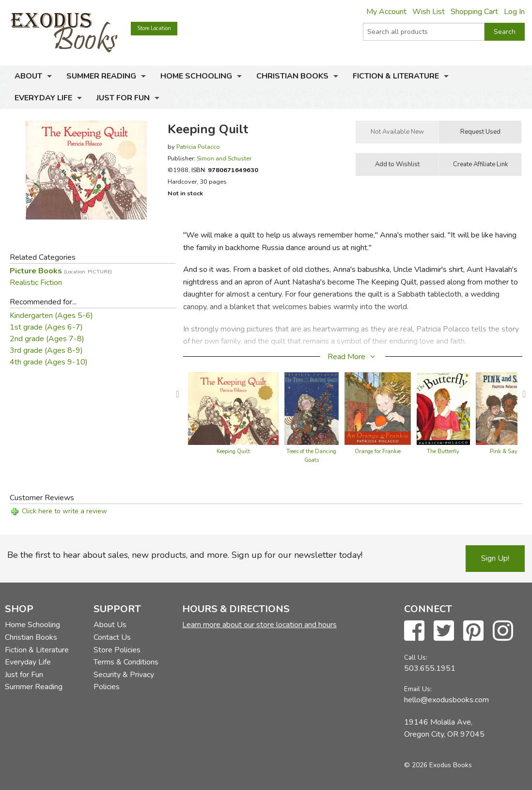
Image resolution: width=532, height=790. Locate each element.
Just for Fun (123, 98)
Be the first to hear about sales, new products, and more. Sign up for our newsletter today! (185, 555)
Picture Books (61, 271)
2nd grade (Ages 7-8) (47, 339)
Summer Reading (101, 76)
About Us (110, 625)
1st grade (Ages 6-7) (46, 327)
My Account (386, 12)
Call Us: (416, 657)
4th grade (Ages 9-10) (49, 362)
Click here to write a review (64, 511)
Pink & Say (504, 451)
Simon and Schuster (224, 158)
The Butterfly (443, 451)
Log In (514, 12)
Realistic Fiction (36, 283)
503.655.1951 (430, 668)
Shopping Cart (474, 12)
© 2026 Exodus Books (438, 765)
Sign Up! (495, 558)
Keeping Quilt (233, 451)
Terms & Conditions (126, 662)
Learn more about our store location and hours (259, 625)
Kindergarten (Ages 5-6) (51, 316)
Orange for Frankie (378, 451)
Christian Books (292, 76)
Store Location (154, 28)
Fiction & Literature (396, 76)
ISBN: (225, 170)
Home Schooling (196, 76)
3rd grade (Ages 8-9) (46, 350)
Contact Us (112, 637)
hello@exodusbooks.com (446, 700)
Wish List (429, 12)
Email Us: (418, 689)
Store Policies (117, 650)
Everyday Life (43, 98)
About (28, 76)
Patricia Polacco (198, 147)
